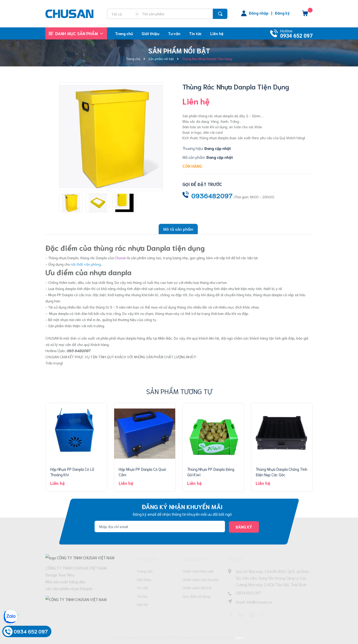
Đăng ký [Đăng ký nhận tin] (244, 527)
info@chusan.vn (259, 602)
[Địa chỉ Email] (160, 526)
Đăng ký (282, 13)
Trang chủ (145, 571)
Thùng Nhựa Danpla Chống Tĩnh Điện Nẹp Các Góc (282, 472)
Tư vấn (142, 588)
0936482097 (212, 195)
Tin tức (142, 596)
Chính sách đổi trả (197, 588)
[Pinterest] (252, 615)
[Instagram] (262, 615)
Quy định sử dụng (196, 596)
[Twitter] (241, 615)
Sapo (239, 637)
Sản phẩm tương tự (179, 391)
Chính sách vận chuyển (201, 579)
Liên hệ (142, 605)
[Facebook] (231, 615)
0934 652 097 (296, 36)
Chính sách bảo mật (198, 571)
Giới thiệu (144, 579)
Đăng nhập (259, 13)
